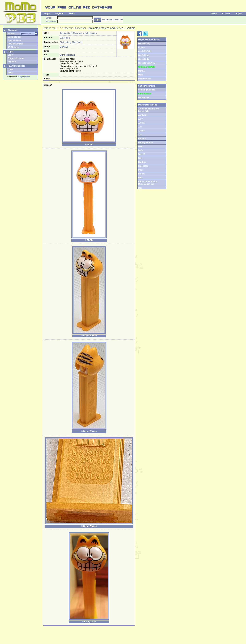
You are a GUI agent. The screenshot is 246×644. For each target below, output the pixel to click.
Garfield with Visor (147, 63)
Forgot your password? (112, 20)
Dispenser (13, 30)
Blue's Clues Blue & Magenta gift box (148, 183)
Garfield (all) (144, 43)
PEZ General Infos (16, 66)
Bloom (141, 174)
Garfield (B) (144, 59)
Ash (140, 135)
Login (47, 13)
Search (11, 34)
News (72, 13)
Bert (140, 158)
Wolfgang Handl (23, 77)
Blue (140, 178)
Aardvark (143, 115)
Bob (140, 188)
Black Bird (143, 166)
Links (10, 69)
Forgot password (16, 58)
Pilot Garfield (145, 79)
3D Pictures (13, 47)
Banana (142, 139)
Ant (140, 127)
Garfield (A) (144, 55)
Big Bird (142, 162)
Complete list (14, 37)
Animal (142, 123)
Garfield (131, 28)
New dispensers (15, 44)
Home (214, 13)
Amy (140, 119)
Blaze (141, 170)
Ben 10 (142, 154)
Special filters (14, 40)
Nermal (142, 71)
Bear (141, 146)
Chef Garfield (145, 51)
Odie (141, 75)
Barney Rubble (145, 142)
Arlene (141, 47)
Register (59, 13)
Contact (226, 13)
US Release (144, 98)
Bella (141, 150)
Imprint (239, 13)
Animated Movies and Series (106, 28)
